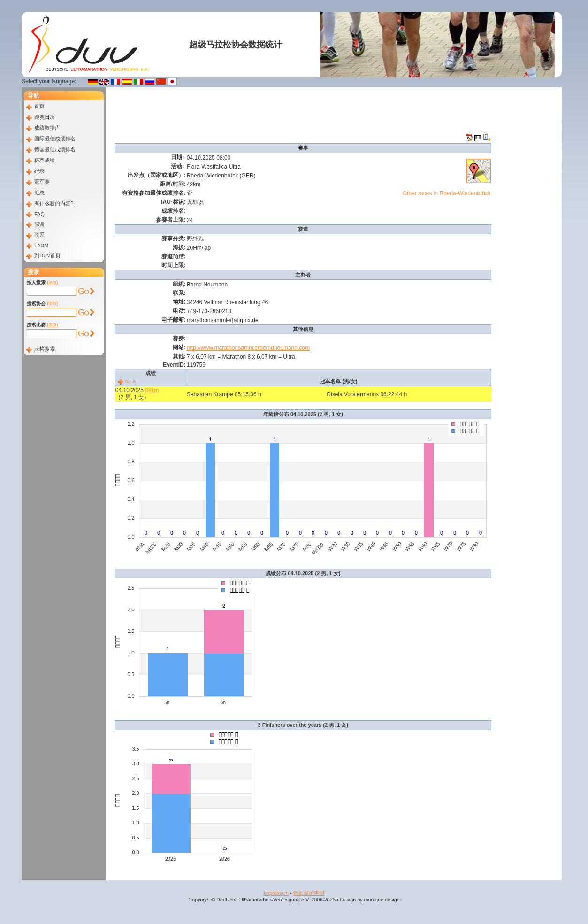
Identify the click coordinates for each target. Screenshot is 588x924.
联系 (39, 235)
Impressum (276, 893)
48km (152, 390)
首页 (39, 106)
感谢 (39, 224)
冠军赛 (42, 182)
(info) (52, 282)
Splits (130, 381)
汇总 (39, 192)
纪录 (39, 171)
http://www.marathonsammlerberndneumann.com (248, 348)
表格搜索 (45, 349)
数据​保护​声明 (309, 893)
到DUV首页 (47, 255)
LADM (41, 246)
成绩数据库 (47, 128)
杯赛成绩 (45, 160)
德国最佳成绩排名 (55, 149)
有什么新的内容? (54, 203)
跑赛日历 (45, 117)
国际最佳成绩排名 (55, 139)
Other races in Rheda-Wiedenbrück (447, 193)
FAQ (39, 214)
